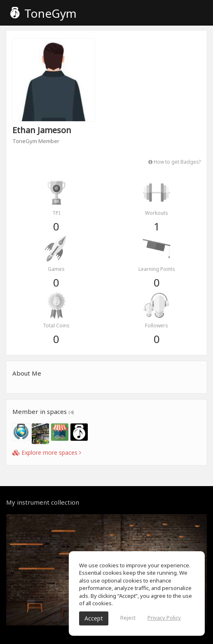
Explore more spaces (47, 452)
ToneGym (43, 13)
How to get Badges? (174, 162)
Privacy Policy (164, 618)
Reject (128, 618)
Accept (94, 618)
